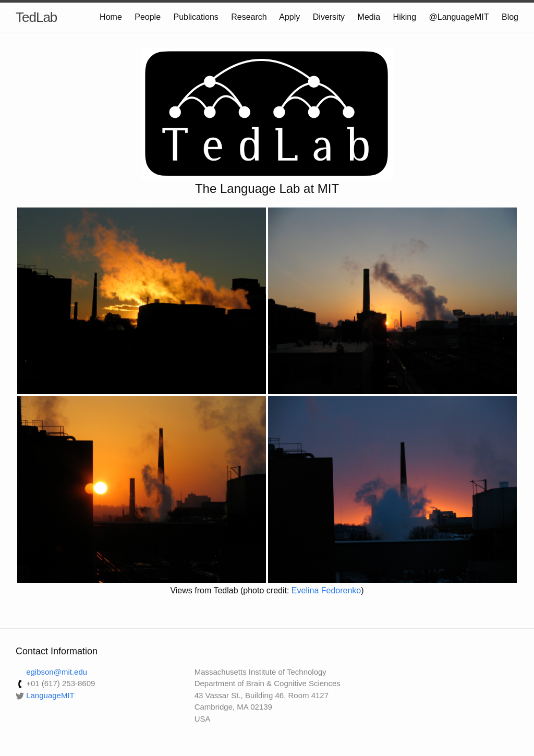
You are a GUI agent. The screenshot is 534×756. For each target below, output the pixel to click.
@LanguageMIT (459, 17)
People (148, 17)
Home (111, 17)
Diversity (329, 17)
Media (369, 17)
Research (249, 17)
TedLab (36, 17)
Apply (289, 17)
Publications (196, 17)
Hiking (405, 17)
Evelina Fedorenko (326, 590)
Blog (510, 17)
